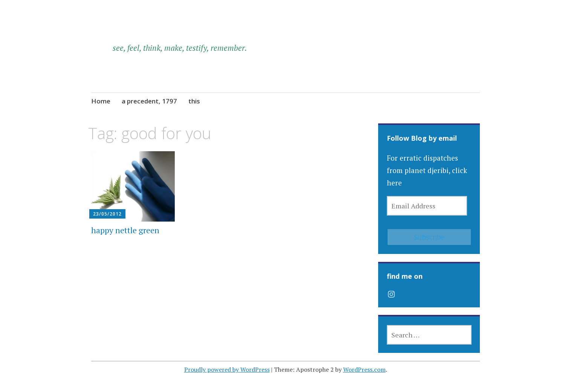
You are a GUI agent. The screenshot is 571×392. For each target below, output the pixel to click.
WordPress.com (364, 369)
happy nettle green (125, 230)
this (194, 101)
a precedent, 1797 (149, 101)
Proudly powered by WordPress (227, 369)
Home (101, 101)
